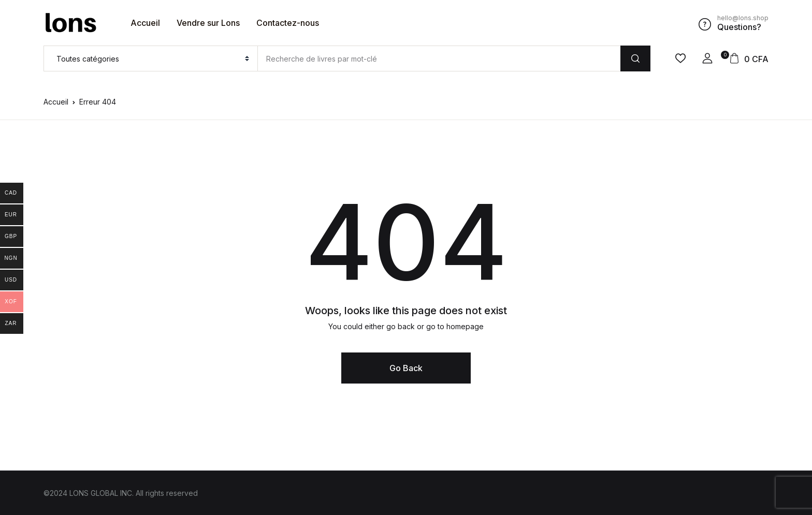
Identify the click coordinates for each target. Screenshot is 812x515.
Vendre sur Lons (208, 23)
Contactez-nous (288, 23)
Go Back (406, 368)
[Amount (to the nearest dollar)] (439, 58)
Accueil (145, 23)
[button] (707, 58)
